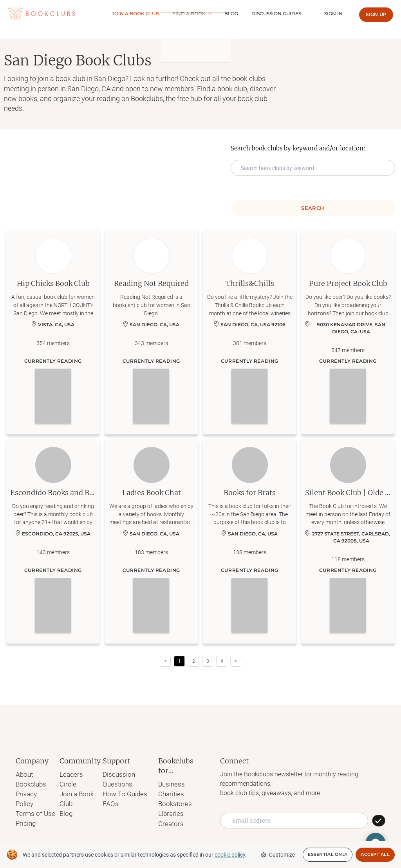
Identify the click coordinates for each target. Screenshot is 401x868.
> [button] (236, 661)
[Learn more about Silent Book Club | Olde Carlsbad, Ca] (348, 541)
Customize (278, 855)
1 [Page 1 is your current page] (180, 661)
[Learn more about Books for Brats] (250, 541)
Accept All (375, 855)
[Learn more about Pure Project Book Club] (348, 332)
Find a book (205, 14)
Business (169, 784)
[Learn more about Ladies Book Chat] (151, 541)
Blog (245, 14)
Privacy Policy (35, 793)
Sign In (336, 14)
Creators (168, 822)
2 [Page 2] (194, 661)
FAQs (110, 802)
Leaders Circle (78, 774)
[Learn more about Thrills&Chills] (250, 332)
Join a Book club (157, 14)
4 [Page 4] (222, 661)
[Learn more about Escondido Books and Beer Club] (53, 541)
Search (313, 208)
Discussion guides (284, 14)
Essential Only (328, 855)
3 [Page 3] (208, 661)
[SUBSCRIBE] (379, 821)
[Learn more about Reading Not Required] (151, 332)
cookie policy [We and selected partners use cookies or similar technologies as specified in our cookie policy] (230, 855)
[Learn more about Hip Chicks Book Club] (53, 332)
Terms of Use (34, 802)
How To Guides (124, 793)
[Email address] (294, 821)
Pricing (25, 812)
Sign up (376, 14)
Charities (169, 793)
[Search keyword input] (313, 168)
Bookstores (172, 803)
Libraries (168, 812)
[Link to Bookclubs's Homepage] (41, 14)
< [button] (165, 661)
